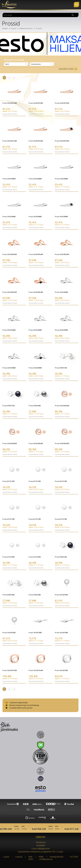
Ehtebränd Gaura (26, 28)
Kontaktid (41, 845)
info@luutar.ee (46, 859)
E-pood (14, 28)
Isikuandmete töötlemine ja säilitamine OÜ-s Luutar (40, 852)
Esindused (41, 842)
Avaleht (5, 28)
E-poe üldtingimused (41, 849)
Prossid (39, 28)
